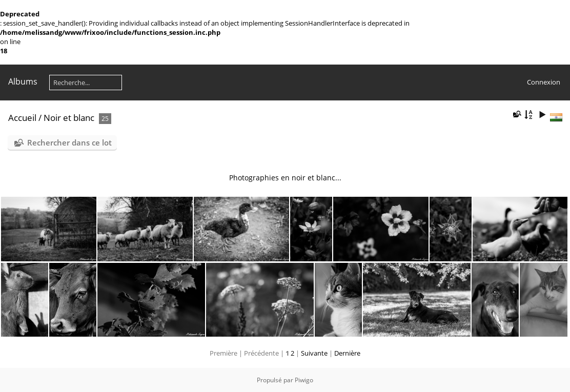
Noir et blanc (69, 118)
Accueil (22, 118)
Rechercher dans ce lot (69, 142)
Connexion (544, 82)
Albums (23, 81)
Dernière (347, 353)
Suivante (314, 353)
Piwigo (304, 380)
